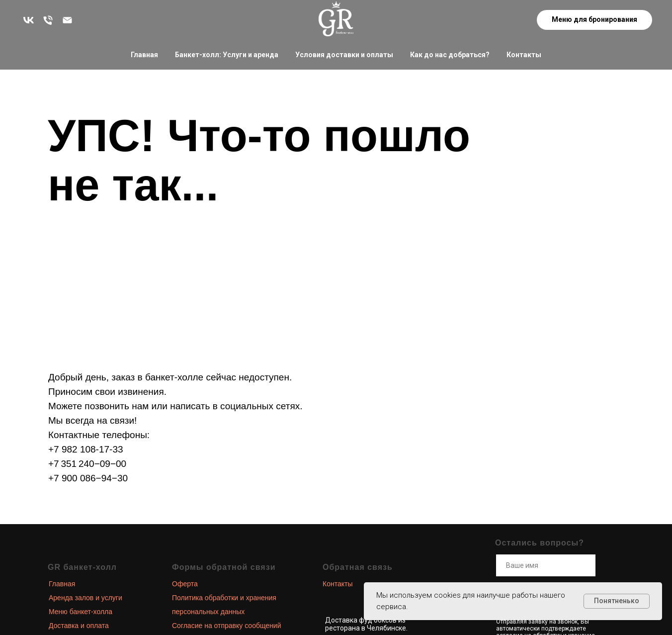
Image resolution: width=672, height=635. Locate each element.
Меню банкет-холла (81, 612)
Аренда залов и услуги (85, 598)
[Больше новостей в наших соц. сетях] (29, 20)
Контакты (524, 55)
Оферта (185, 584)
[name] (546, 565)
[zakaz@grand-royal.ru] (67, 20)
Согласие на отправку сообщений (226, 626)
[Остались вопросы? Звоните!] (48, 20)
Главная (144, 55)
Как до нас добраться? (450, 55)
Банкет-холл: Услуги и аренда (227, 55)
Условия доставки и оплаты (344, 55)
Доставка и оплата (79, 626)
